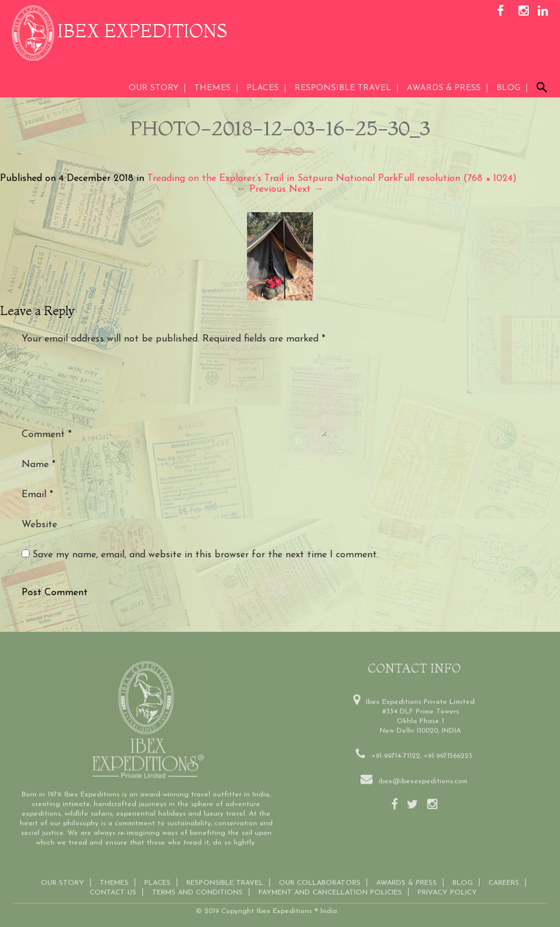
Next (306, 189)
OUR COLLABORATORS (320, 874)
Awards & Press (406, 874)
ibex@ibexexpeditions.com (423, 772)
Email (37, 495)
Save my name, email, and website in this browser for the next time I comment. (205, 555)
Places (263, 88)
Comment (47, 435)
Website (39, 525)
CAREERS (504, 874)
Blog (508, 88)
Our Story (154, 88)
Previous (261, 189)
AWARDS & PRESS (444, 88)
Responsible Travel (343, 88)
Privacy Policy (447, 884)
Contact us (113, 884)
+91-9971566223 (448, 747)
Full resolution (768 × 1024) (457, 179)
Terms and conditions (197, 884)
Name (38, 465)
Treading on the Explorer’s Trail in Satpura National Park (272, 179)
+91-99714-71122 (396, 747)
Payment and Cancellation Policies (330, 884)
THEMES (212, 88)
